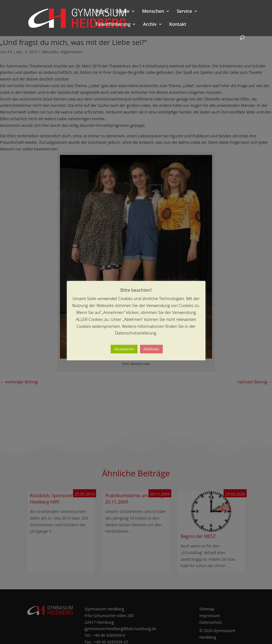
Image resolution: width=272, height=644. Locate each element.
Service (184, 12)
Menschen (153, 12)
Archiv (150, 25)
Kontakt (178, 25)
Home (102, 12)
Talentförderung (113, 25)
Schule (122, 12)
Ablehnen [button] (151, 349)
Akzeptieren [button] (124, 349)
